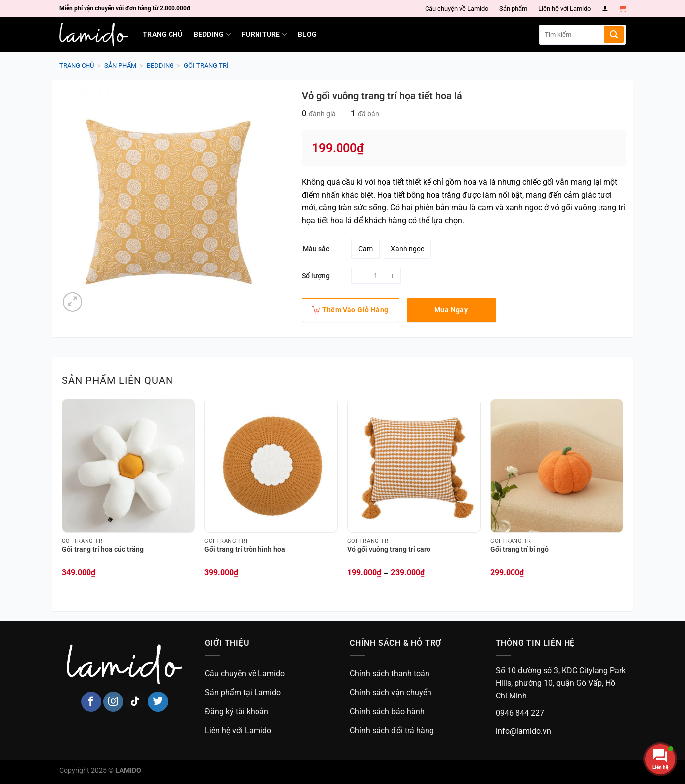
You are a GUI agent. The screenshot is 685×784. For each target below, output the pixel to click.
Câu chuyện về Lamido (457, 9)
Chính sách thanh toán (390, 673)
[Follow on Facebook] (91, 702)
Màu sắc (316, 249)
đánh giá (319, 114)
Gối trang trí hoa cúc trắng (103, 550)
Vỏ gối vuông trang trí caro (389, 550)
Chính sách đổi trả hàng (392, 731)
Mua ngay (451, 310)
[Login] (605, 9)
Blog (307, 35)
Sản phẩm (513, 9)
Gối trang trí (206, 65)
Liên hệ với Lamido (564, 9)
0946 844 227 (520, 713)
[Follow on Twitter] (158, 702)
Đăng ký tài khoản (237, 712)
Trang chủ (163, 35)
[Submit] (614, 35)
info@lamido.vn (523, 731)
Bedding (213, 35)
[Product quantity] (376, 276)
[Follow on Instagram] (114, 702)
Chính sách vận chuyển (391, 692)
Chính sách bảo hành (387, 712)
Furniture (264, 35)
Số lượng (316, 276)
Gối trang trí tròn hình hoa (245, 550)
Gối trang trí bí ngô (519, 550)
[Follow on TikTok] (135, 702)
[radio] (366, 249)
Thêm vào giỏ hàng (350, 310)
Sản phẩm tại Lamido (243, 692)
